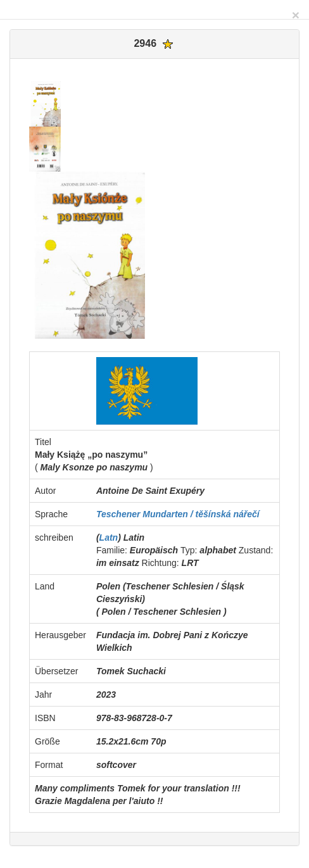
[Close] (296, 15)
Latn (109, 538)
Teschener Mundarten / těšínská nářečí (178, 514)
